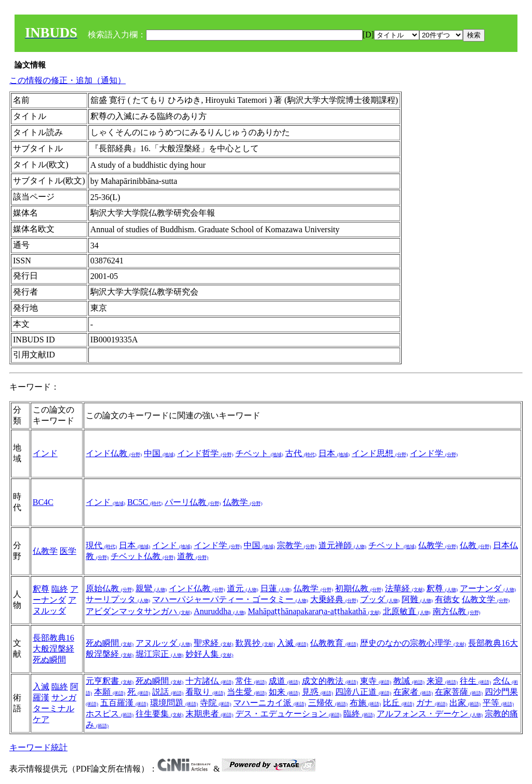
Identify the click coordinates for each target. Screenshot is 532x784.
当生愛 (247, 692)
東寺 (376, 681)
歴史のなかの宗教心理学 (413, 643)
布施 (365, 703)
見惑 (317, 692)
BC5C (145, 502)
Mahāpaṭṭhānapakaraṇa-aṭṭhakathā (314, 611)
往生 (475, 681)
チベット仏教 (143, 556)
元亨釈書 (110, 681)
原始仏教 (110, 588)
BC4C (43, 502)
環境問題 (174, 703)
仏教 (475, 545)
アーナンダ (488, 588)
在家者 (413, 692)
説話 (168, 692)
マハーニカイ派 (270, 703)
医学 (68, 551)
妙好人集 (209, 654)
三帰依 (328, 703)
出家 (465, 703)
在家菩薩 (459, 692)
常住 (251, 681)
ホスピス (110, 714)
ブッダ (380, 599)
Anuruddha (220, 611)
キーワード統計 (38, 747)
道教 (193, 556)
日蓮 (276, 588)
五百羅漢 (124, 703)
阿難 (417, 599)
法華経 (405, 588)
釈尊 (41, 589)
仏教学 (243, 502)
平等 (498, 703)
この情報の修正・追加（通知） (68, 80)
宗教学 (297, 545)
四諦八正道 (363, 692)
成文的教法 (330, 681)
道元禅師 (342, 545)
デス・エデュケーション (288, 714)
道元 (243, 588)
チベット (259, 453)
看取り (205, 692)
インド (45, 453)
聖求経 (214, 643)
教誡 (409, 681)
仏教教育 (334, 643)
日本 (334, 453)
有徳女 (447, 599)
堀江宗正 (159, 654)
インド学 (434, 453)
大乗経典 (334, 599)
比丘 (398, 703)
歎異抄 (255, 643)
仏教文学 (486, 599)
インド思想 (380, 453)
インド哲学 (205, 453)
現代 (101, 545)
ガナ (432, 703)
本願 (110, 692)
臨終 (60, 589)
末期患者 (209, 714)
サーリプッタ (118, 599)
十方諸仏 (209, 681)
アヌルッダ (164, 643)
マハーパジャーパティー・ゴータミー (230, 599)
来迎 (442, 681)
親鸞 (151, 588)
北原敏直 (407, 611)
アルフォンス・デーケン (430, 714)
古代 (301, 453)
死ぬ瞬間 (49, 660)
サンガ (64, 697)
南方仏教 (457, 611)
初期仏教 (359, 588)
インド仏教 (114, 453)
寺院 (216, 703)
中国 (159, 453)
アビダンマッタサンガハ (139, 611)
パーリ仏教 (193, 502)
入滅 (292, 643)
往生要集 (159, 714)
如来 (284, 692)
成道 (284, 681)
